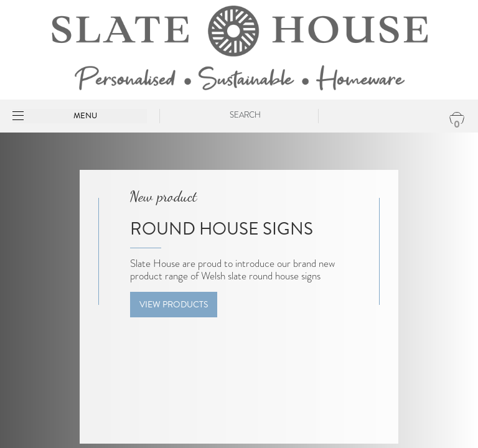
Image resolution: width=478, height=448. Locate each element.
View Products (174, 305)
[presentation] (17, 310)
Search (245, 115)
